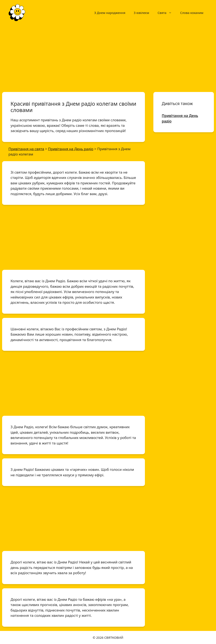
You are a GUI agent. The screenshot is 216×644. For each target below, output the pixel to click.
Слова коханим (192, 13)
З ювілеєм (141, 13)
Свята (167, 13)
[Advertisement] (108, 57)
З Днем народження (110, 13)
